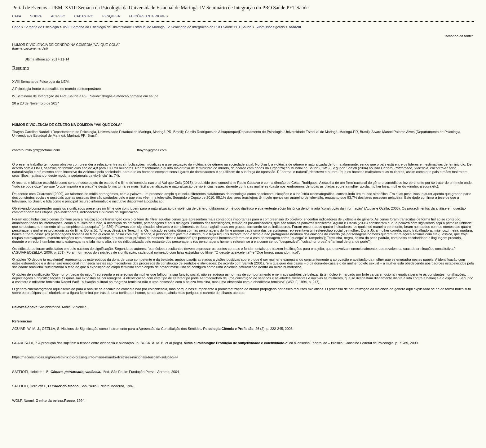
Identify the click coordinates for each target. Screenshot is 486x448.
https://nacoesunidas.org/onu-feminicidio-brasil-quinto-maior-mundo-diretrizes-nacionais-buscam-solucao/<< (95, 357)
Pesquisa (111, 16)
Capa (17, 16)
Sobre (36, 16)
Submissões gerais (270, 27)
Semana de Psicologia (42, 27)
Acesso (58, 16)
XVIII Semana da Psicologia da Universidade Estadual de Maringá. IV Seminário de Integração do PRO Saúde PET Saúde (157, 27)
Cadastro (84, 16)
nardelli (295, 27)
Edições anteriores (148, 16)
